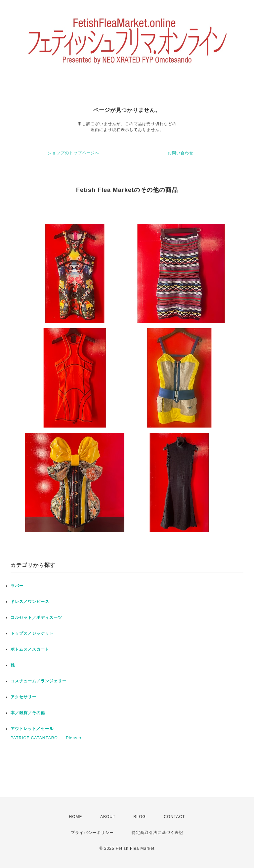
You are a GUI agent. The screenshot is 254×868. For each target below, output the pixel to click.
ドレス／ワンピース (30, 602)
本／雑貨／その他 (28, 713)
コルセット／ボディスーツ (36, 617)
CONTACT (174, 817)
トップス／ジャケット (32, 633)
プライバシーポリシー (92, 833)
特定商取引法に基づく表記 (157, 833)
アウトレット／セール (32, 729)
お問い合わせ (181, 153)
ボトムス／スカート (30, 649)
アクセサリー (23, 697)
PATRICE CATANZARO (34, 738)
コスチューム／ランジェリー (39, 681)
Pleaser (74, 738)
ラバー (17, 586)
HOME (76, 817)
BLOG (140, 817)
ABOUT (108, 817)
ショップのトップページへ (73, 153)
